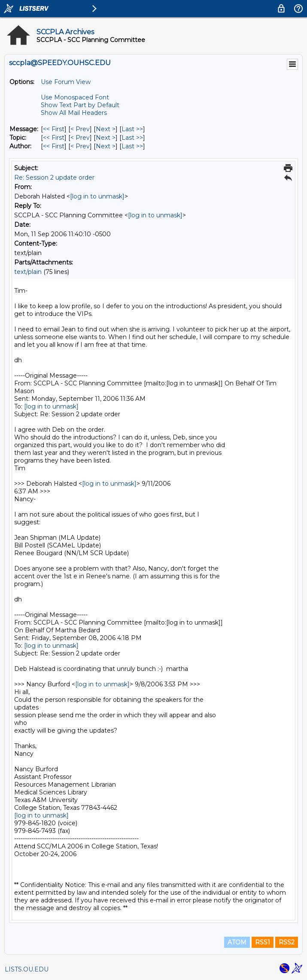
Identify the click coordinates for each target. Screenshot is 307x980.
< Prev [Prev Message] (80, 129)
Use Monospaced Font (75, 97)
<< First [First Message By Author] (54, 146)
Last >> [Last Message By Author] (132, 146)
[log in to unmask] (97, 196)
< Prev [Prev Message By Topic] (80, 138)
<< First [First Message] (54, 129)
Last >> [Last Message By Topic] (132, 138)
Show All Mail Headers (74, 113)
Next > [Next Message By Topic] (106, 138)
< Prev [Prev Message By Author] (80, 146)
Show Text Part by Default (80, 105)
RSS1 (263, 942)
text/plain (28, 272)
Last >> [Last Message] (132, 129)
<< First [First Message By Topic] (54, 138)
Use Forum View (66, 82)
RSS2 (287, 942)
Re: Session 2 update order (54, 177)
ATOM (237, 942)
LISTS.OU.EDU (27, 969)
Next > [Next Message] (106, 129)
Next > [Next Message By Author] (106, 146)
